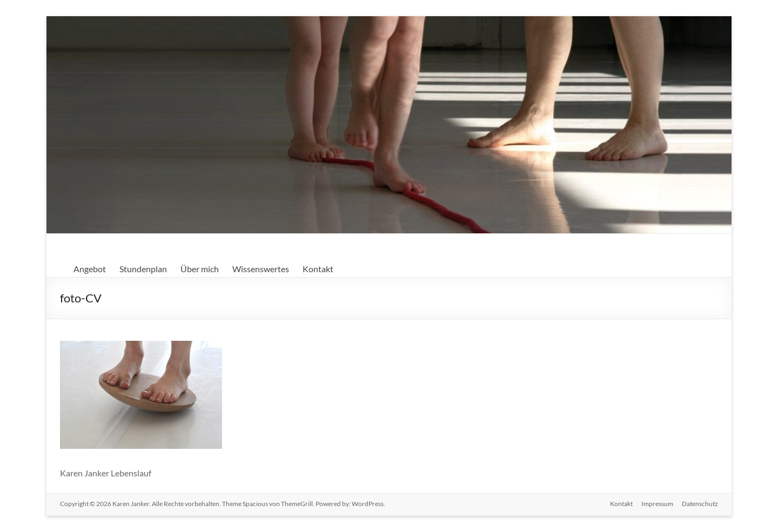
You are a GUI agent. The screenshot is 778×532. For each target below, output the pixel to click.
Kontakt (318, 269)
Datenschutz (700, 504)
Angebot (90, 269)
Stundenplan (143, 269)
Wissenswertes (261, 269)
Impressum (657, 504)
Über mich (200, 269)
